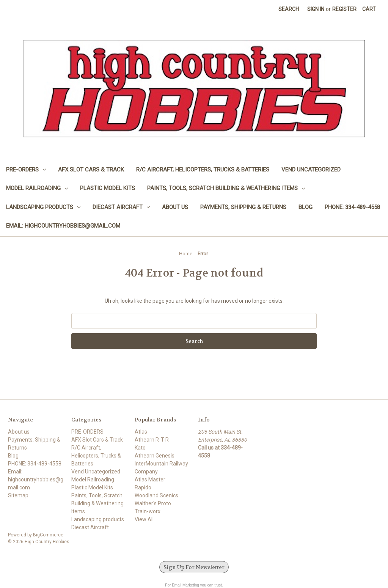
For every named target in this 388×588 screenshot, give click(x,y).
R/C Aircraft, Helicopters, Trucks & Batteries (203, 170)
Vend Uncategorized (311, 170)
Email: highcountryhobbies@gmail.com (63, 226)
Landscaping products (43, 207)
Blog (306, 207)
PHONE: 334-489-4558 (352, 207)
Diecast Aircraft (121, 207)
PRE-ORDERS (26, 170)
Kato (140, 448)
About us (175, 207)
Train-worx (148, 511)
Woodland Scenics (156, 495)
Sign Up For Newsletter (194, 567)
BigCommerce (48, 535)
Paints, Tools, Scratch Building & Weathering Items (226, 188)
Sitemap (18, 495)
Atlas (141, 432)
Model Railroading (37, 188)
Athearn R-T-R (152, 440)
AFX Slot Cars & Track (91, 170)
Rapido (143, 487)
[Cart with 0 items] (369, 9)
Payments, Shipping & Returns (243, 207)
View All (144, 519)
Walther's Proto (153, 503)
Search (289, 9)
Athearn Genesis (155, 456)
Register (344, 9)
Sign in (316, 9)
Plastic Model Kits (108, 188)
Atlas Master (150, 480)
